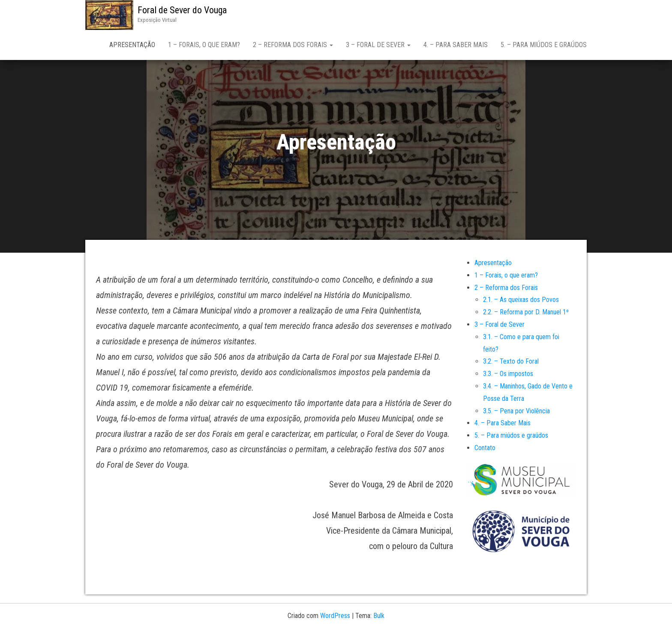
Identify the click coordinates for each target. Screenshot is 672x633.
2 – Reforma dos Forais (293, 45)
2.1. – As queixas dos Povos (521, 300)
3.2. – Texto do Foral (511, 361)
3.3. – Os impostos (508, 374)
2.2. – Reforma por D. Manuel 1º (526, 312)
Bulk (379, 616)
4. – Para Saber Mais (456, 45)
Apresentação (132, 45)
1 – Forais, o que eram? (204, 45)
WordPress (335, 616)
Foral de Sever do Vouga (182, 10)
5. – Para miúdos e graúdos (544, 45)
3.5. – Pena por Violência (516, 411)
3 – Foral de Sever (378, 45)
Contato (485, 448)
